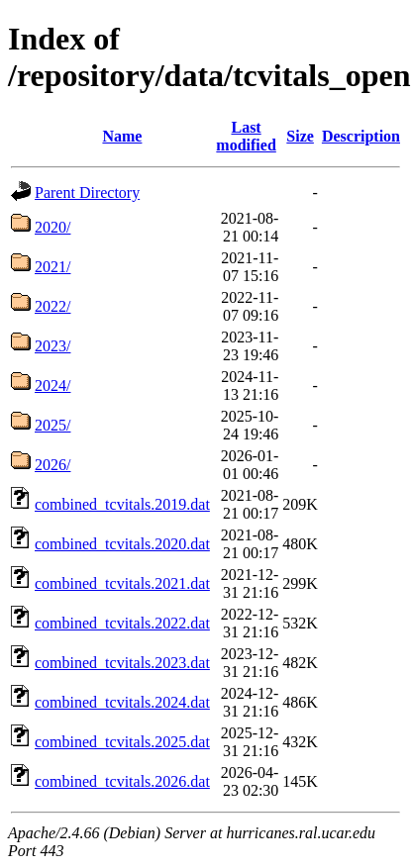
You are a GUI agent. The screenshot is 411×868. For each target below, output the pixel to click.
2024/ (52, 386)
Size (300, 136)
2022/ (52, 306)
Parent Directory (87, 193)
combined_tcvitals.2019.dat (122, 504)
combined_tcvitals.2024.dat (122, 702)
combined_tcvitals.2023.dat (122, 663)
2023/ (52, 346)
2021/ (52, 267)
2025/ (52, 425)
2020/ (52, 227)
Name (122, 136)
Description (361, 136)
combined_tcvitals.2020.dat (122, 544)
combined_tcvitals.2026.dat (122, 781)
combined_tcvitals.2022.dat (122, 623)
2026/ (52, 465)
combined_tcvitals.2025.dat (122, 742)
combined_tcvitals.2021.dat (122, 583)
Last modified (246, 136)
